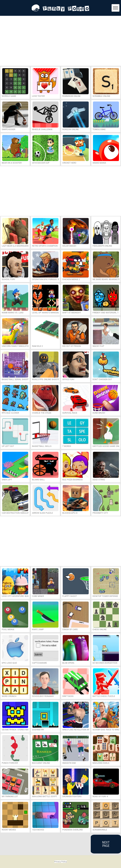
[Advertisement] (60, 41)
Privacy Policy (60, 862)
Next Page (106, 844)
